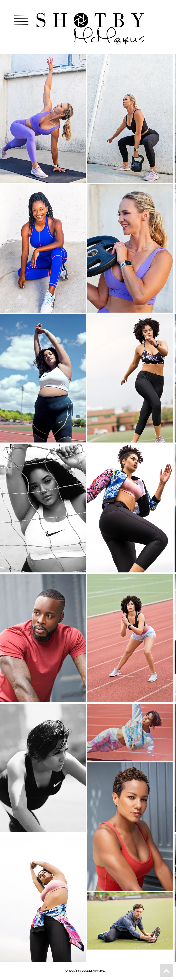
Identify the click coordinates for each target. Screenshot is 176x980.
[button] (21, 20)
